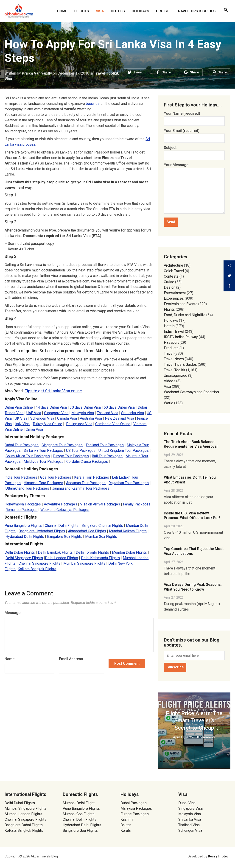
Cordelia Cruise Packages (87, 462)
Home (62, 11)
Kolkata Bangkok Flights (37, 569)
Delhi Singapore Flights (24, 558)
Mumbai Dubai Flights (129, 552)
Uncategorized (176, 375)
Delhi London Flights (62, 558)
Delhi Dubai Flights (20, 552)
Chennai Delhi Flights (62, 526)
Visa (100, 11)
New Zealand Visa (119, 418)
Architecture (173, 265)
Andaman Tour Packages (86, 483)
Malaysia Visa (83, 413)
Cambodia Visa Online (113, 424)
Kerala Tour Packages (92, 477)
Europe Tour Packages (71, 456)
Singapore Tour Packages (62, 445)
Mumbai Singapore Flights (84, 563)
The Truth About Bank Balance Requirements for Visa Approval (191, 444)
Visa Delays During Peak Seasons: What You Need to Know (193, 587)
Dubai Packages (134, 803)
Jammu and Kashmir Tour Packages (81, 488)
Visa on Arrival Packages (100, 504)
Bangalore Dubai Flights (24, 825)
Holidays (140, 11)
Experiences (174, 298)
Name (10, 659)
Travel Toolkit (106, 73)
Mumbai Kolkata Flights (128, 531)
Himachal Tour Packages (43, 483)
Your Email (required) (194, 134)
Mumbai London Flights (23, 814)
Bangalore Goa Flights (65, 537)
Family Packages (137, 504)
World (169, 403)
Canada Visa (67, 418)
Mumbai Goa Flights (101, 537)
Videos (170, 381)
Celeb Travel (174, 271)
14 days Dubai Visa (51, 407)
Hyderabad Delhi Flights (25, 537)
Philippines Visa (79, 424)
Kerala (126, 830)
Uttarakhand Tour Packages (27, 488)
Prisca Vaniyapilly (37, 73)
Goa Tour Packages (56, 477)
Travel (169, 353)
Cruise (163, 11)
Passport (171, 342)
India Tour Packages (21, 477)
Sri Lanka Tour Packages (43, 451)
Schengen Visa (42, 418)
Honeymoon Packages (23, 504)
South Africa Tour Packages (28, 456)
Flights (82, 11)
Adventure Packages (60, 504)
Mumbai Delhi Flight (79, 803)
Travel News (174, 359)
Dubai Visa (187, 803)
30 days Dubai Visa (85, 407)
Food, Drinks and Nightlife (185, 315)
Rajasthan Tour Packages (129, 483)
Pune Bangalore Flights (23, 526)
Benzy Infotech (219, 856)
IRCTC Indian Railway (181, 337)
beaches (93, 104)
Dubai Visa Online (19, 407)
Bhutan (126, 825)
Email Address (71, 659)
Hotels (118, 11)
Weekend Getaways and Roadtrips (191, 392)
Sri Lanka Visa (133, 413)
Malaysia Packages (136, 808)
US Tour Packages (81, 451)
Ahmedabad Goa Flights (87, 531)
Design (170, 287)
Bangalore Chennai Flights (102, 526)
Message (13, 613)
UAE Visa (34, 413)
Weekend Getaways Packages (65, 510)
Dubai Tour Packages (22, 445)
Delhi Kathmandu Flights (100, 558)
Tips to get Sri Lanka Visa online (53, 391)
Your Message (194, 189)
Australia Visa (91, 418)
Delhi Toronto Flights (92, 552)
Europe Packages (135, 814)
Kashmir (127, 819)
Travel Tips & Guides (196, 11)
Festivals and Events (181, 304)
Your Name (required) (194, 117)
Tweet (138, 72)
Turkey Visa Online (47, 424)
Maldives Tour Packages (43, 462)
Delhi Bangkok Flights (55, 552)
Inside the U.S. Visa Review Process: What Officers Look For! (192, 516)
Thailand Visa (108, 413)
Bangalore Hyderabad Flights (42, 531)
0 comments (206, 737)
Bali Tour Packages (107, 456)
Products (171, 348)
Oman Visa (34, 429)
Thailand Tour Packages (105, 445)
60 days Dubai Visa (119, 407)
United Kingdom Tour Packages (124, 451)
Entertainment (175, 293)
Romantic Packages (21, 510)
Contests (171, 276)
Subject (194, 151)
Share (166, 72)
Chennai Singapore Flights (39, 563)
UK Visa (21, 418)
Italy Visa (22, 424)
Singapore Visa (56, 413)
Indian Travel (174, 331)
